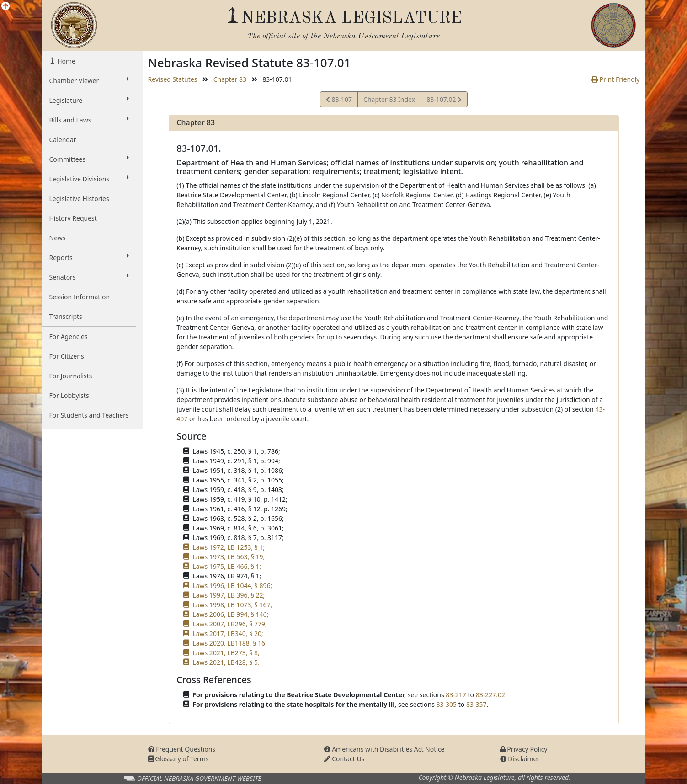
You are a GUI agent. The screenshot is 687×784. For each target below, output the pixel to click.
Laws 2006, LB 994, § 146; (230, 614)
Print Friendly (615, 79)
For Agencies (69, 336)
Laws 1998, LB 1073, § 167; (232, 605)
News (58, 238)
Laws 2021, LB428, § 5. (226, 662)
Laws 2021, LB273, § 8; (226, 653)
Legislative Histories (79, 199)
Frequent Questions (182, 749)
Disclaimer (520, 759)
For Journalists (71, 376)
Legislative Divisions (89, 179)
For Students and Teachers (89, 415)
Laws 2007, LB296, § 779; (229, 624)
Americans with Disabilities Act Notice (384, 749)
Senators (89, 277)
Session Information (80, 297)
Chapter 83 (230, 79)
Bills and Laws (89, 120)
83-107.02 (444, 101)
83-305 (447, 704)
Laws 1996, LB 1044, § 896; (232, 585)
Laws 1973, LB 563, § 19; (229, 557)
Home (66, 61)
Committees (89, 159)
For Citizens (67, 356)
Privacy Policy (524, 749)
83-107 (339, 101)
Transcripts (66, 316)
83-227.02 (490, 695)
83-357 (477, 704)
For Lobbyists (69, 395)
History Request (73, 218)
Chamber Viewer (89, 80)
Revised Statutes (173, 79)
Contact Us (344, 759)
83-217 (456, 695)
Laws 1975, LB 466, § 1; (227, 566)
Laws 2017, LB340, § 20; (228, 633)
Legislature (89, 100)
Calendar (63, 140)
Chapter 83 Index (389, 99)
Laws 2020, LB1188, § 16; (229, 643)
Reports (89, 257)
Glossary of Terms (178, 759)
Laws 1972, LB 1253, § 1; (229, 547)
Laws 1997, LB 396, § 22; (229, 595)
